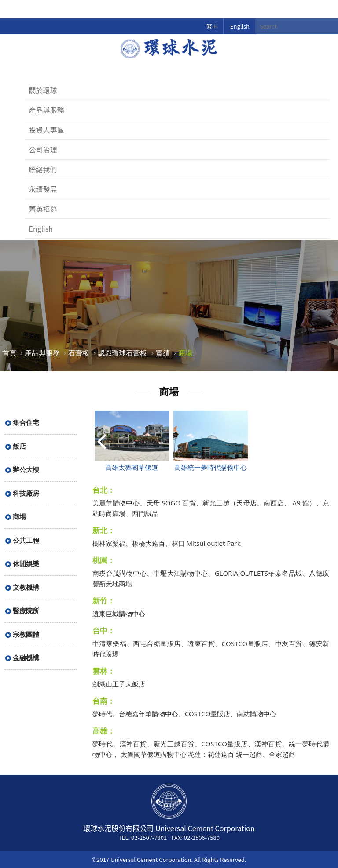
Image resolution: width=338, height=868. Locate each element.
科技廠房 (26, 493)
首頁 (9, 353)
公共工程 (26, 540)
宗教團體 (26, 634)
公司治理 (43, 149)
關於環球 (43, 90)
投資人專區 (47, 130)
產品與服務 (47, 110)
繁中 (212, 26)
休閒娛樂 (26, 563)
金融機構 (26, 657)
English (240, 26)
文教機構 (26, 587)
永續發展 (43, 189)
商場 (185, 353)
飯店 (19, 446)
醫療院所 (26, 610)
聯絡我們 (43, 169)
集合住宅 (26, 422)
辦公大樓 (26, 469)
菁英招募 (43, 209)
